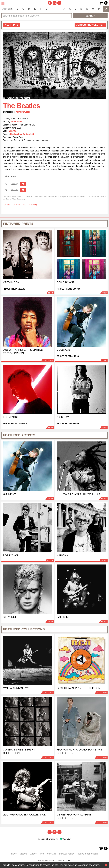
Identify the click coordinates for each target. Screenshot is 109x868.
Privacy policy (67, 854)
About (33, 854)
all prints (12, 25)
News (14, 854)
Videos (23, 854)
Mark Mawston (23, 112)
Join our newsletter (90, 25)
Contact (52, 854)
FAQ (42, 854)
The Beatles (17, 122)
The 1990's (12, 131)
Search (90, 16)
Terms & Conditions (88, 854)
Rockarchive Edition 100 (22, 134)
